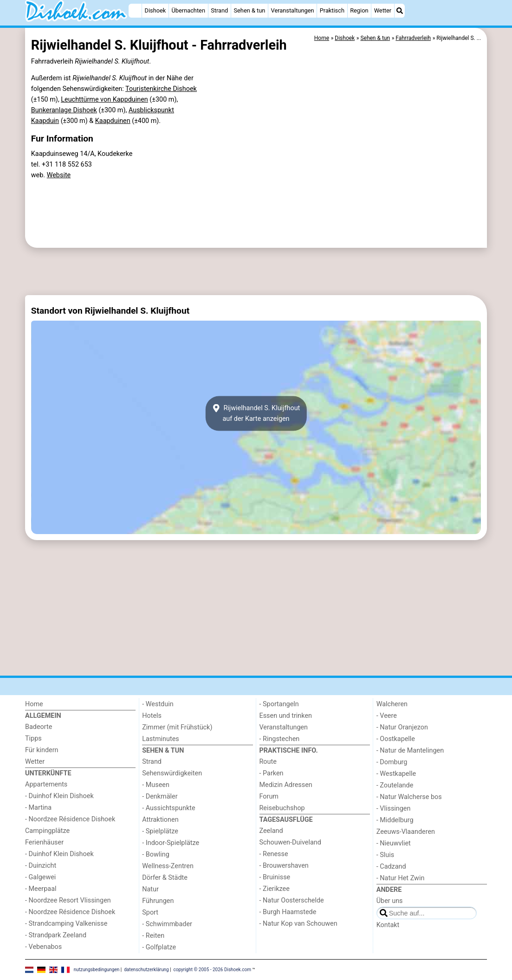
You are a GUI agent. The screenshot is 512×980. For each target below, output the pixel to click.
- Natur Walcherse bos (409, 797)
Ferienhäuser (44, 842)
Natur (150, 889)
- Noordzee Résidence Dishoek (70, 819)
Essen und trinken (286, 716)
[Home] (135, 11)
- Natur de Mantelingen (410, 751)
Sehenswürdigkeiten (172, 773)
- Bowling (156, 854)
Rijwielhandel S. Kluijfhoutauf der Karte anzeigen (256, 413)
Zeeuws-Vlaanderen (406, 832)
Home (34, 704)
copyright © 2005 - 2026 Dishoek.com (213, 970)
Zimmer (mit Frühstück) (177, 727)
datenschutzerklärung (146, 970)
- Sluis (385, 855)
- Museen (156, 785)
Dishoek (156, 10)
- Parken (272, 773)
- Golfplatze (159, 947)
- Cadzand (391, 867)
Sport (150, 912)
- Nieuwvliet (394, 843)
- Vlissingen (394, 809)
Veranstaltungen (293, 10)
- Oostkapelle (396, 739)
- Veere (387, 716)
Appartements (46, 784)
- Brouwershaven (284, 866)
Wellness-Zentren (168, 866)
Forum (269, 796)
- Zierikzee (275, 889)
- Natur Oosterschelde (292, 900)
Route (268, 762)
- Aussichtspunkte (169, 808)
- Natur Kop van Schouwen (298, 924)
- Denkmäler (160, 796)
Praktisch (332, 10)
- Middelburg (395, 820)
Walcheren (392, 704)
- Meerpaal (41, 889)
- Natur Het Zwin (401, 878)
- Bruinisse (275, 877)
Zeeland (271, 831)
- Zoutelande (395, 785)
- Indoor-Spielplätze (171, 843)
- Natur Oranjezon (402, 727)
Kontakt (388, 925)
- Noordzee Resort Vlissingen (68, 900)
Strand (219, 10)
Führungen (158, 901)
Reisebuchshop (282, 808)
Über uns (390, 901)
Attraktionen (160, 820)
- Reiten (153, 936)
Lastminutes (160, 739)
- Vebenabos (43, 947)
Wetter (383, 10)
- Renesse (274, 854)
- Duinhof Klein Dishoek (59, 796)
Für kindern (42, 750)
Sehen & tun (249, 10)
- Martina (38, 808)
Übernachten (188, 10)
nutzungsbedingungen (97, 970)
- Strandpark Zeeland (56, 935)
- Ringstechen (280, 739)
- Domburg (392, 762)
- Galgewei (40, 877)
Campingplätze (47, 831)
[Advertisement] (256, 271)
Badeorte (39, 727)
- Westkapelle (396, 774)
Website (59, 175)
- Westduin (158, 704)
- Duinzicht (41, 866)
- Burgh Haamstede (288, 912)
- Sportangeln (279, 704)
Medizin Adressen (286, 785)
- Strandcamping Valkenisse (66, 924)
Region (359, 10)
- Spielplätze (160, 831)
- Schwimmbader (167, 924)
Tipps (33, 738)
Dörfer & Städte (165, 878)
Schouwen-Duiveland (290, 842)
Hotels (152, 716)
